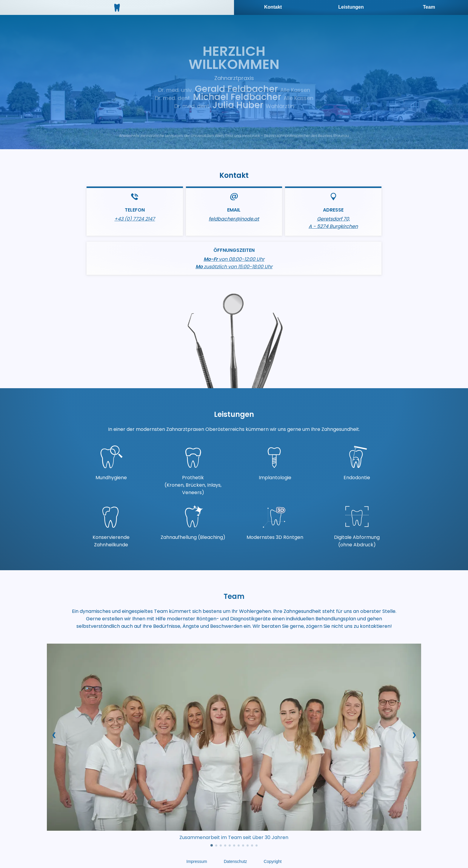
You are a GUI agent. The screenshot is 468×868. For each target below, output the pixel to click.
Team (429, 7)
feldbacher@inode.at (234, 219)
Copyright (273, 861)
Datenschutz (235, 861)
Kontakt (273, 7)
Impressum (197, 861)
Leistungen (351, 7)
